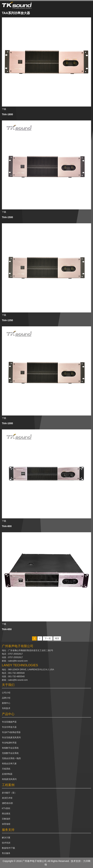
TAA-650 (7, 629)
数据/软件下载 (8, 848)
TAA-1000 (7, 423)
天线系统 (6, 769)
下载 (4, 109)
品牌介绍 (6, 698)
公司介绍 (6, 693)
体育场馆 (6, 824)
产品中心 (8, 714)
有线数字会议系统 (10, 748)
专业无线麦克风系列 (11, 737)
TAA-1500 (7, 217)
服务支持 (8, 830)
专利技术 (6, 708)
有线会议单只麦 (9, 764)
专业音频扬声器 (9, 722)
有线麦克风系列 (9, 779)
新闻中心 (6, 703)
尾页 (57, 638)
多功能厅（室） (9, 793)
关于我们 (8, 685)
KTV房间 (6, 808)
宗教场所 (6, 819)
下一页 (48, 638)
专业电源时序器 (9, 743)
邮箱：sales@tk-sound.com (15, 661)
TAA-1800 (7, 114)
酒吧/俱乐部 (7, 803)
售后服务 (6, 853)
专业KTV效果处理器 (11, 732)
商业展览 (6, 814)
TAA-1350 (7, 320)
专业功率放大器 (9, 727)
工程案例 (8, 785)
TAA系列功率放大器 (16, 13)
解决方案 (6, 838)
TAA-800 (7, 526)
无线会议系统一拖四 (11, 758)
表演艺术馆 (7, 798)
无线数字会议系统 (10, 753)
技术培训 (6, 843)
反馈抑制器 (7, 774)
